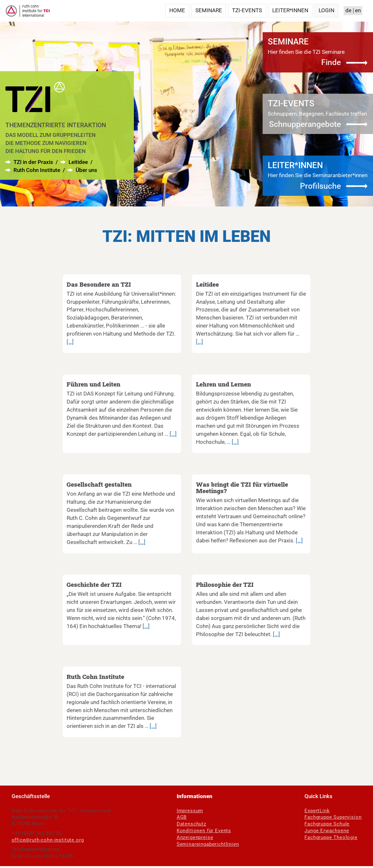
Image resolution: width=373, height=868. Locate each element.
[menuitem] (35, 115)
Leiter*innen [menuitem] (290, 10)
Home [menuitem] (177, 10)
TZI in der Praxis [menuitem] (33, 162)
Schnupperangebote (305, 124)
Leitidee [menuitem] (79, 162)
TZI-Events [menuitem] (247, 10)
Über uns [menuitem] (86, 170)
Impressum (190, 811)
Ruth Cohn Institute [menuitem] (37, 170)
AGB (182, 817)
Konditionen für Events (204, 831)
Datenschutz (191, 824)
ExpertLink (317, 811)
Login (326, 10)
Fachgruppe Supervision (333, 817)
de (348, 10)
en (358, 10)
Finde (331, 62)
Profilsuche (320, 186)
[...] (70, 342)
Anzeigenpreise (195, 838)
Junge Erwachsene (327, 831)
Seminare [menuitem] (209, 10)
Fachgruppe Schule (327, 824)
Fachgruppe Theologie (331, 838)
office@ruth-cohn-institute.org (48, 840)
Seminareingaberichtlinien (208, 844)
